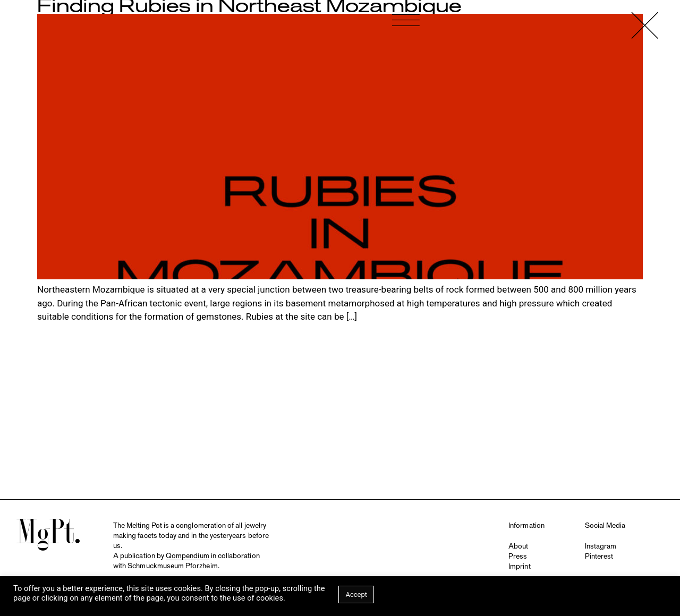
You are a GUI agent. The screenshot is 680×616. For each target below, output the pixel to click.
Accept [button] (356, 594)
